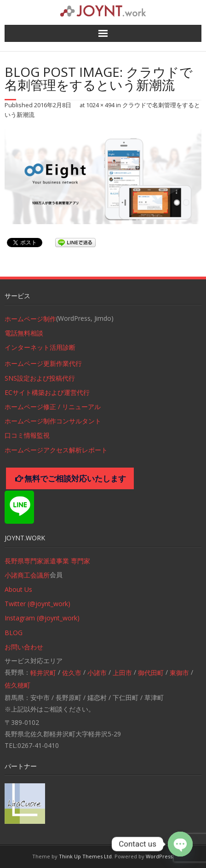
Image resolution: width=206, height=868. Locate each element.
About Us (18, 589)
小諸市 (97, 673)
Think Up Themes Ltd (85, 856)
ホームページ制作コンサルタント (53, 421)
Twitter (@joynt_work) (37, 604)
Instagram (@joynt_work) (42, 618)
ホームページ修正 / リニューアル (53, 407)
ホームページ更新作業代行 (43, 363)
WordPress (159, 856)
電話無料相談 (24, 333)
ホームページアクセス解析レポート (56, 450)
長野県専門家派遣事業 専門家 (47, 561)
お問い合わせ (24, 647)
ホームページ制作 (30, 319)
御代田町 (151, 673)
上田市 (122, 673)
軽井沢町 (43, 673)
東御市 (179, 673)
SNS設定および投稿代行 (40, 378)
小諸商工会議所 (27, 575)
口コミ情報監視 (27, 435)
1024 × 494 (100, 105)
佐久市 (72, 673)
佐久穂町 (17, 685)
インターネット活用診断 (40, 347)
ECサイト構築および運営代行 (47, 392)
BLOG (14, 633)
